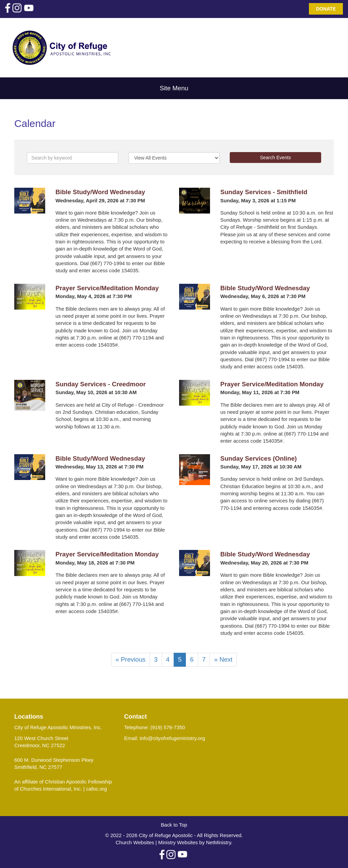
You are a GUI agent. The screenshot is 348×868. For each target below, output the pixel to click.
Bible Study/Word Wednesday (100, 192)
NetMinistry (219, 842)
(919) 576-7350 (168, 727)
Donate (326, 9)
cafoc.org (96, 789)
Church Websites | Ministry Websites (157, 842)
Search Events (275, 158)
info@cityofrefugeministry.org (172, 738)
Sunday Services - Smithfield (264, 192)
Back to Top (174, 825)
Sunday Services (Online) (258, 458)
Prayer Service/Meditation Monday (107, 288)
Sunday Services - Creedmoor (100, 384)
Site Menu (174, 88)
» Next (223, 659)
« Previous (130, 659)
